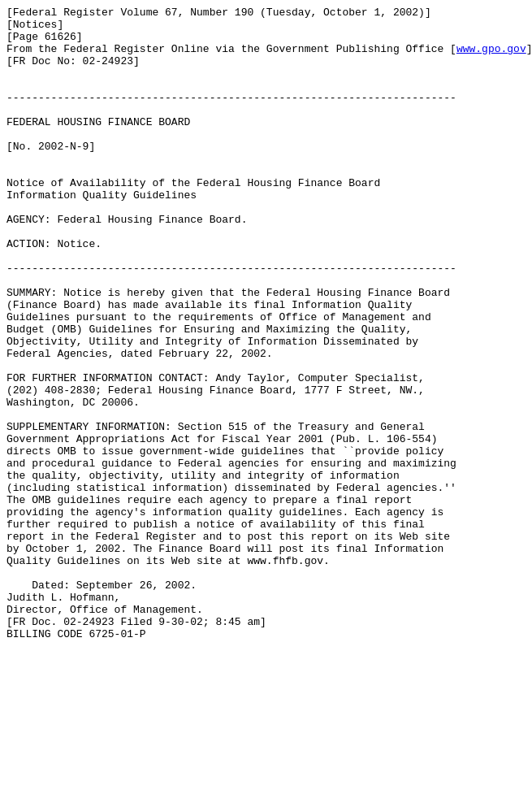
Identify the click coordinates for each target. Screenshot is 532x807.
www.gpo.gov (491, 58)
